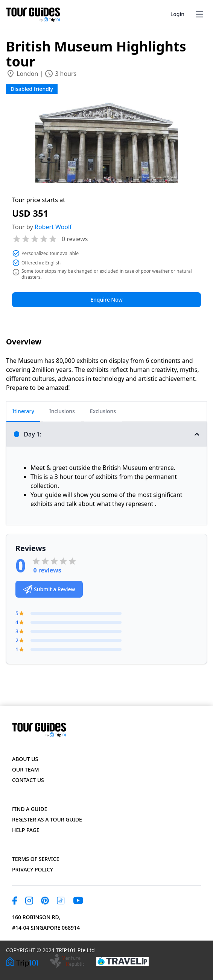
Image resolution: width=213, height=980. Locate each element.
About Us (25, 759)
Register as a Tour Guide (47, 819)
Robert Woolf (53, 227)
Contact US (28, 780)
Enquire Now (106, 300)
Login (177, 14)
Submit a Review (49, 589)
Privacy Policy (33, 869)
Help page (26, 830)
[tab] (23, 412)
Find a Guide (30, 809)
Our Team (25, 769)
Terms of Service (36, 859)
